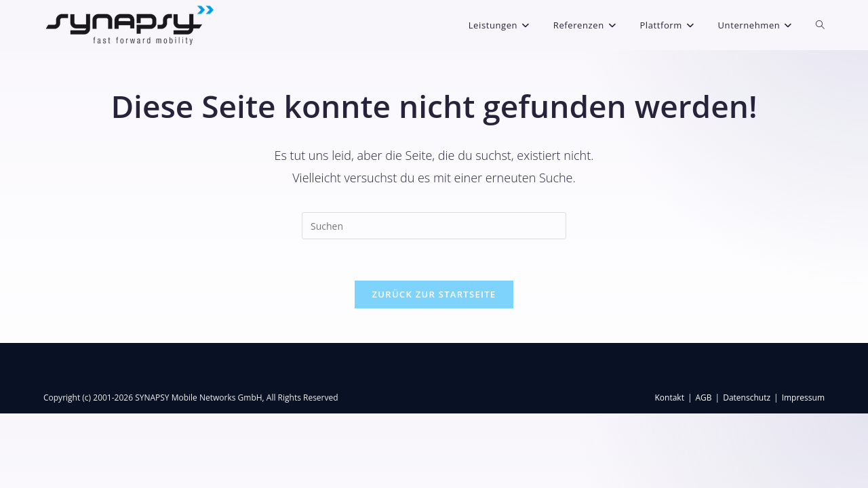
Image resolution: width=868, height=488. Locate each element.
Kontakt (669, 472)
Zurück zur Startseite (434, 294)
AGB (704, 472)
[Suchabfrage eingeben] (434, 226)
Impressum (803, 472)
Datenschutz (747, 472)
